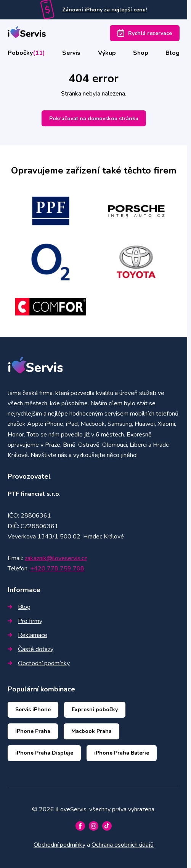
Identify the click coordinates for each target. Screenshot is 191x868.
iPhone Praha (33, 731)
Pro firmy (25, 621)
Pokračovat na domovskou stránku (94, 119)
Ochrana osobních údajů (123, 845)
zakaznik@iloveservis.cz (56, 558)
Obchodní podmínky (39, 663)
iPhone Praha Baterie (122, 753)
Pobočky (26, 53)
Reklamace (27, 635)
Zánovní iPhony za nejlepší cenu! (104, 10)
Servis (71, 53)
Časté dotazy (30, 649)
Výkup (107, 53)
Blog (173, 53)
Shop (141, 53)
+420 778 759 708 (57, 569)
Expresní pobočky (95, 710)
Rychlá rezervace (145, 33)
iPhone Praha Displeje (44, 753)
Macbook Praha (91, 731)
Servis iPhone (33, 710)
